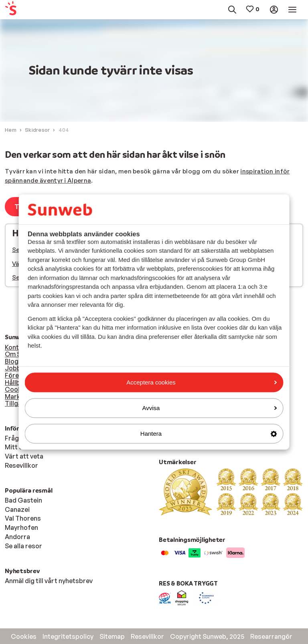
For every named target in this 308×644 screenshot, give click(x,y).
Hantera (209, 434)
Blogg (14, 361)
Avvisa (210, 408)
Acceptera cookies (202, 382)
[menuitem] (24, 10)
